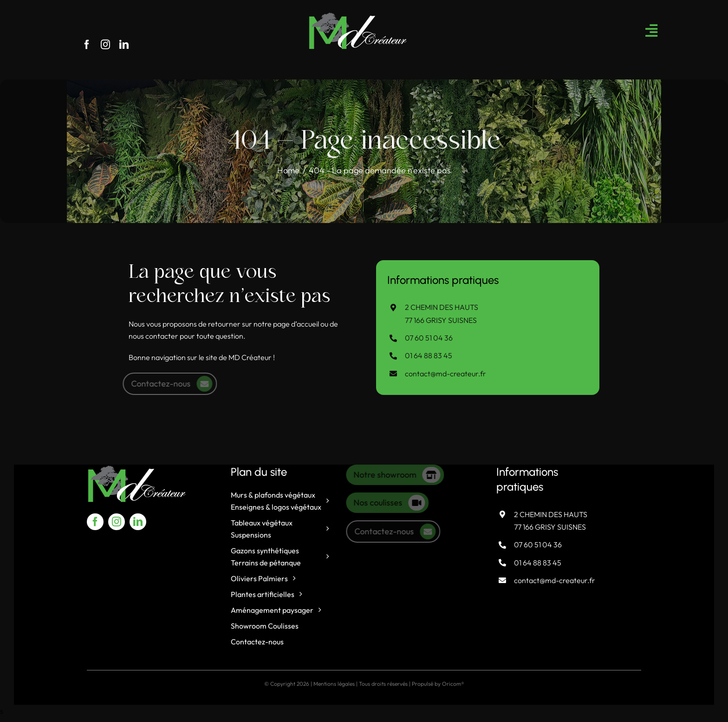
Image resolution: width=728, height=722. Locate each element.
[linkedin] (124, 45)
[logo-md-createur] (358, 15)
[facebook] (87, 45)
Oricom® (453, 684)
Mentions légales (334, 684)
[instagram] (105, 45)
